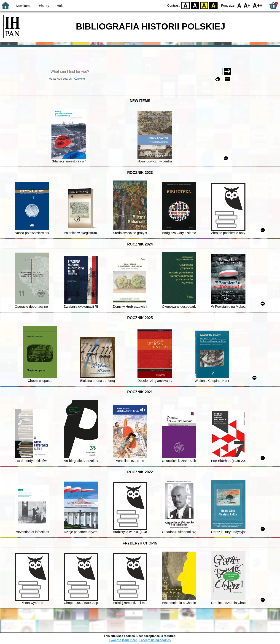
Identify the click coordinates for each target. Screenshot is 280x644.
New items (24, 6)
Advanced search (60, 79)
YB (204, 5)
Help (60, 6)
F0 (239, 5)
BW (195, 5)
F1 (247, 5)
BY (213, 5)
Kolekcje (79, 79)
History (44, 6)
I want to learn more (123, 640)
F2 (258, 5)
